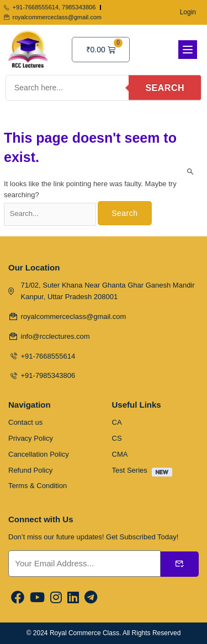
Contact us (25, 422)
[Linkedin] (73, 598)
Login (188, 12)
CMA (120, 454)
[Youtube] (37, 598)
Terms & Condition (38, 486)
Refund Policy (30, 470)
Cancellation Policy (39, 454)
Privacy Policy (31, 438)
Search (165, 88)
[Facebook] (18, 598)
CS (117, 438)
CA (117, 422)
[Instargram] (56, 598)
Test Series (145, 472)
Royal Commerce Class (84, 633)
